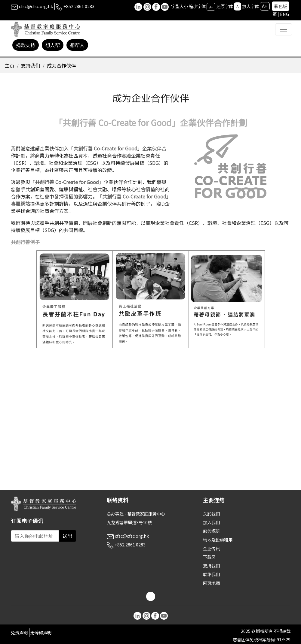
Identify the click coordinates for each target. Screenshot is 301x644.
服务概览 (211, 531)
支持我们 (31, 65)
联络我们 (211, 574)
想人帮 (53, 45)
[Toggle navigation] (284, 29)
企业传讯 (211, 548)
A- (211, 7)
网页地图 (211, 583)
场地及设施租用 (218, 540)
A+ (265, 6)
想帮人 (77, 45)
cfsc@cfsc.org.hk (32, 6)
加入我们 (211, 522)
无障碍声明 (41, 632)
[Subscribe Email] (35, 536)
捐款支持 (26, 45)
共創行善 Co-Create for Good (105, 148)
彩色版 (281, 6)
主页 (10, 65)
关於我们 (211, 514)
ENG (284, 14)
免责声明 (19, 632)
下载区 (209, 557)
